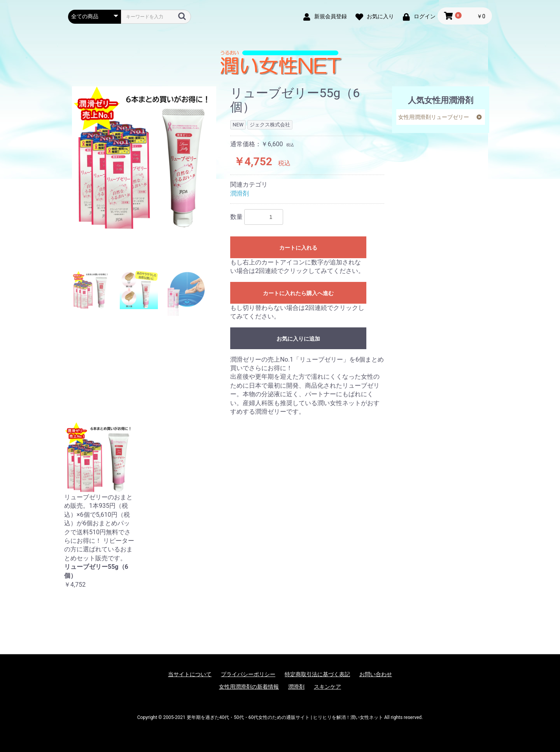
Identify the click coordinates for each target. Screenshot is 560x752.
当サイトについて (190, 674)
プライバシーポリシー (248, 674)
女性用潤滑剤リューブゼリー (434, 117)
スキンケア (327, 687)
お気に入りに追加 (298, 339)
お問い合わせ (376, 674)
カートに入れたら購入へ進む (298, 293)
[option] (144, 159)
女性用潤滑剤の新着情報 (249, 687)
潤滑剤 (240, 193)
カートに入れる (298, 248)
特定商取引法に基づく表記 (317, 674)
